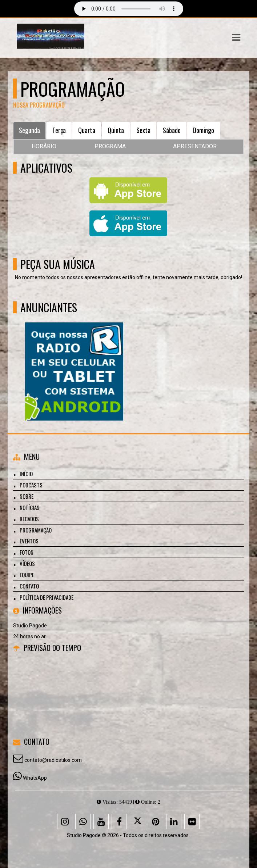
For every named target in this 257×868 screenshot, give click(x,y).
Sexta (143, 130)
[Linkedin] (174, 821)
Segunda (29, 130)
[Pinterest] (156, 821)
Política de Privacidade (47, 597)
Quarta (87, 130)
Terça (59, 130)
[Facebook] (119, 821)
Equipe (27, 575)
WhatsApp (35, 778)
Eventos (29, 541)
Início (26, 474)
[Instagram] (65, 821)
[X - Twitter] (137, 821)
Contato (29, 586)
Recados (29, 519)
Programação (36, 530)
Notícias (30, 507)
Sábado (172, 130)
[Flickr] (192, 821)
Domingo (204, 130)
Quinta (116, 130)
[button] (236, 37)
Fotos (27, 552)
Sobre (27, 496)
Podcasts (31, 485)
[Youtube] (101, 821)
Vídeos (27, 563)
